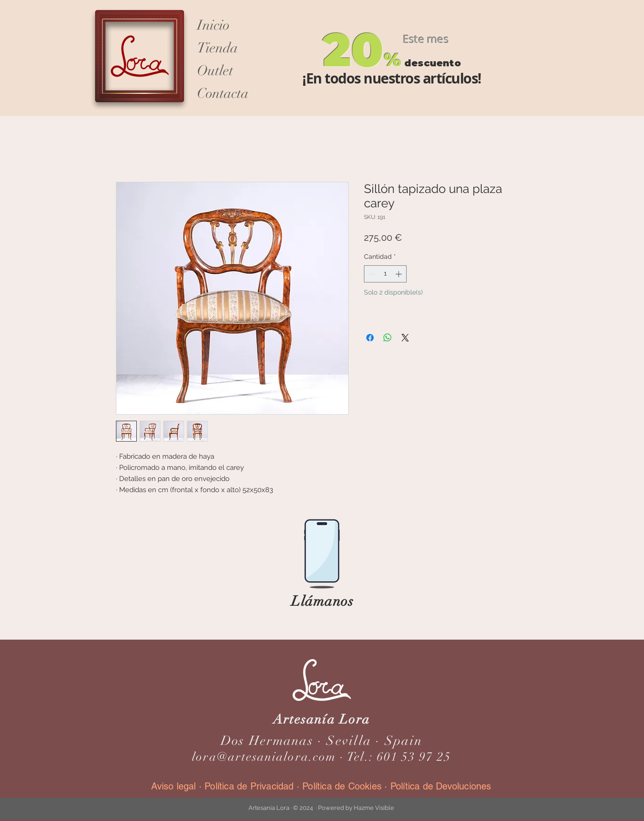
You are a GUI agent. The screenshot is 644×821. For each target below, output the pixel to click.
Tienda (217, 48)
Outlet (215, 71)
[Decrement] (371, 274)
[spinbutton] (385, 274)
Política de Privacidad (249, 786)
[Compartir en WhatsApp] (388, 338)
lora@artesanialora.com (264, 757)
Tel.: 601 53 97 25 (399, 757)
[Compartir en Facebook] (370, 338)
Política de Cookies (342, 786)
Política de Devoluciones (441, 786)
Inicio (213, 25)
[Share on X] (405, 338)
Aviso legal (175, 786)
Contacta (223, 93)
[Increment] (399, 274)
